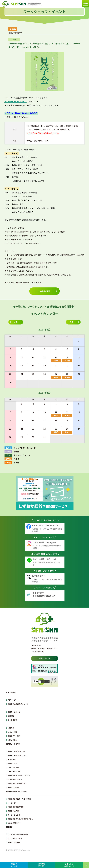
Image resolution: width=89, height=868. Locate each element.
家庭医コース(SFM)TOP (16, 751)
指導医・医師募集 (14, 842)
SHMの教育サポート (15, 823)
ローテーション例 (14, 771)
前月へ (16, 322)
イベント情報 (12, 732)
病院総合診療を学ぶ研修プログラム (20, 819)
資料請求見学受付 (41, 865)
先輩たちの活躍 (13, 788)
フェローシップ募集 (15, 838)
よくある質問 (12, 720)
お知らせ (11, 728)
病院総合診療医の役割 (16, 807)
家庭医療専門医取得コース (17, 783)
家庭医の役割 (12, 763)
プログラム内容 (13, 767)
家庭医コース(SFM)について (18, 755)
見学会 (56, 361)
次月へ (73, 322)
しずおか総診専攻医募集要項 (18, 834)
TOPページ (12, 700)
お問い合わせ (12, 740)
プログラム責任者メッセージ (18, 704)
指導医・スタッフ (14, 712)
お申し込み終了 (44, 291)
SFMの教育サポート (15, 779)
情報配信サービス (14, 736)
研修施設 (11, 716)
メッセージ (12, 759)
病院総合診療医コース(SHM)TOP (20, 799)
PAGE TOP (86, 865)
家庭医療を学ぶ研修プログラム (19, 775)
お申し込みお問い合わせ (69, 865)
